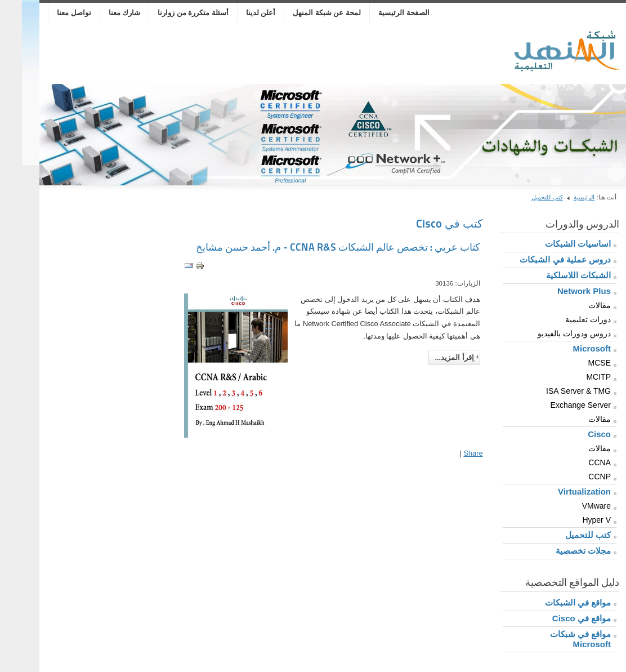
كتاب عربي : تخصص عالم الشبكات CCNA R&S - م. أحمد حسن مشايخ (316, 247)
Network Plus (562, 291)
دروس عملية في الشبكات (543, 259)
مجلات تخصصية (561, 551)
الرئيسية (562, 197)
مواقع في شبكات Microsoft (558, 639)
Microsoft (570, 348)
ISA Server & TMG (556, 391)
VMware (574, 506)
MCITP (576, 377)
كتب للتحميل (525, 197)
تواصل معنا (52, 13)
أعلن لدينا (239, 13)
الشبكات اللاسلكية (556, 275)
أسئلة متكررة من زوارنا (171, 13)
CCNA (578, 462)
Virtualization (562, 491)
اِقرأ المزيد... (432, 357)
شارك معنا (103, 13)
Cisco (577, 434)
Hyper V (574, 520)
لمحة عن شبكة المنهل (305, 13)
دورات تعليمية (566, 319)
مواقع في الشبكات (556, 602)
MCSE (578, 363)
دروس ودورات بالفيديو (552, 333)
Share (451, 453)
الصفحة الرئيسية (382, 13)
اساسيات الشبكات (556, 244)
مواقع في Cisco (560, 618)
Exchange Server (559, 405)
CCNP (578, 477)
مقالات (578, 305)
